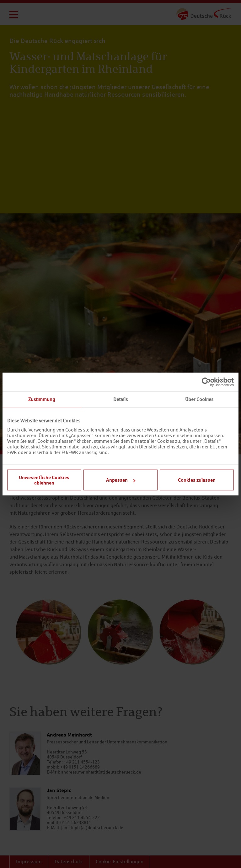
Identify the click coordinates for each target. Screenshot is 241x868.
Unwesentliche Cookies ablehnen (44, 480)
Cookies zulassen (197, 480)
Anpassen (121, 480)
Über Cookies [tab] (199, 399)
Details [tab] (120, 399)
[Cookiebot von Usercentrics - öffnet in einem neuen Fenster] (206, 382)
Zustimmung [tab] (42, 399)
